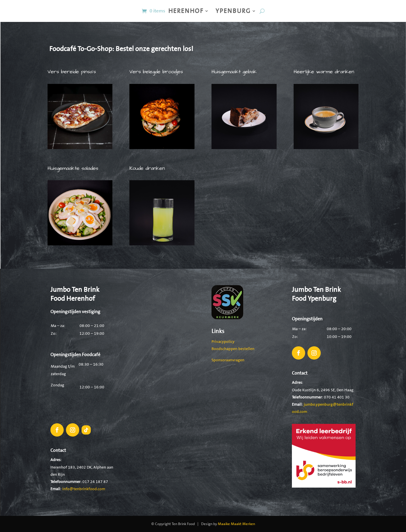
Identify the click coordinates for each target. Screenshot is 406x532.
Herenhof (186, 11)
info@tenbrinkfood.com (84, 489)
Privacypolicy (223, 341)
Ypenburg (233, 11)
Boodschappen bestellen (233, 349)
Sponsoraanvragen (228, 360)
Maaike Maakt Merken (236, 524)
